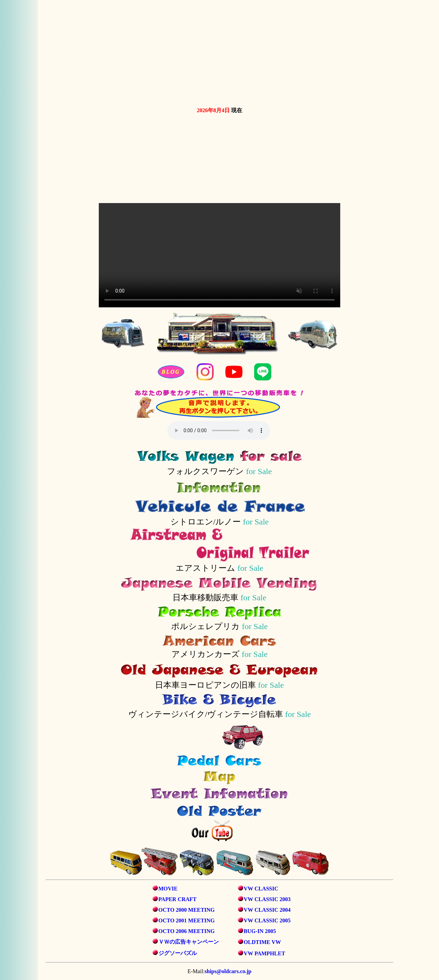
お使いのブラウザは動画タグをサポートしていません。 (219, 52)
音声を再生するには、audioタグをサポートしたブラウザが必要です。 (219, 430)
